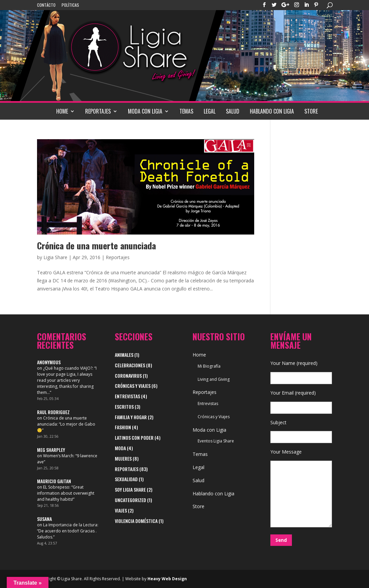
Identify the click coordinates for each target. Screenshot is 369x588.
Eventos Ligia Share (216, 441)
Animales (124, 355)
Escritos (124, 407)
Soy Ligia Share (130, 489)
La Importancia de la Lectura (70, 525)
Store (311, 111)
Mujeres (123, 458)
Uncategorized (130, 500)
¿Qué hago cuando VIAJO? (68, 368)
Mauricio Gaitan (54, 481)
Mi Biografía (209, 366)
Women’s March (58, 456)
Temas (186, 111)
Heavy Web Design (167, 579)
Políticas (70, 5)
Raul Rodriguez (53, 412)
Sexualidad (126, 479)
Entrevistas (127, 396)
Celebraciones (130, 365)
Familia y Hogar (131, 417)
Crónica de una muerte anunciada (96, 245)
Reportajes (98, 111)
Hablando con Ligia (272, 111)
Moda (120, 448)
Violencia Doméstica (136, 521)
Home (62, 111)
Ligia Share (55, 257)
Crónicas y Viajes (133, 386)
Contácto (46, 5)
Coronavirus (128, 376)
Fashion (123, 427)
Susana (44, 519)
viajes (121, 510)
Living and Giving (214, 379)
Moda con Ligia (145, 111)
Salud (233, 111)
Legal (210, 111)
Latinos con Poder (134, 438)
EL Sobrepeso (56, 487)
